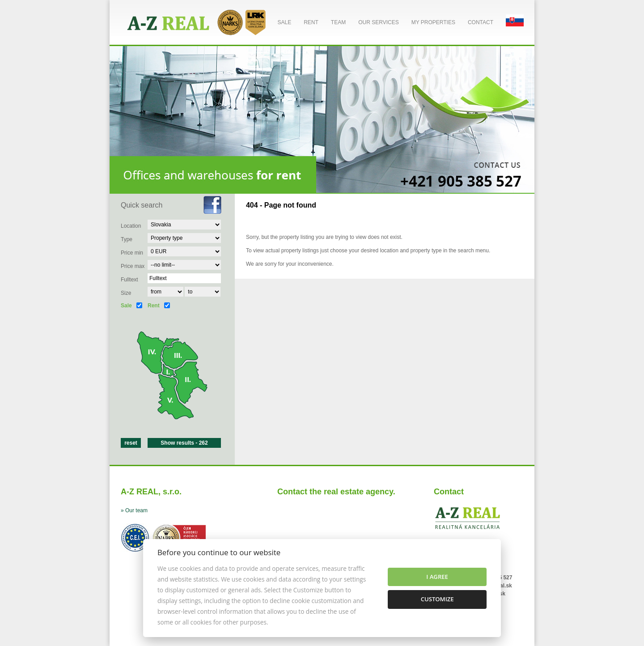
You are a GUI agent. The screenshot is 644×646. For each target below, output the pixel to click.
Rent (311, 22)
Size (126, 293)
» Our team (134, 510)
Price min (132, 253)
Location (131, 226)
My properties (433, 22)
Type (127, 239)
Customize (437, 599)
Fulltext (129, 280)
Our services (378, 22)
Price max (133, 266)
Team (338, 22)
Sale (284, 22)
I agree (437, 577)
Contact (481, 22)
